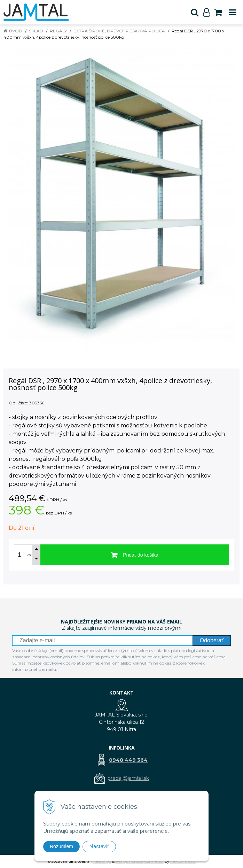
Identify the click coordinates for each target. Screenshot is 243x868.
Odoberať (212, 640)
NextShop (102, 861)
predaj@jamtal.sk (128, 778)
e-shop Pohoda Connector (140, 861)
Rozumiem (61, 846)
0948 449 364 (128, 760)
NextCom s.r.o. (183, 861)
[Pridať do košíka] (135, 555)
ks (29, 555)
